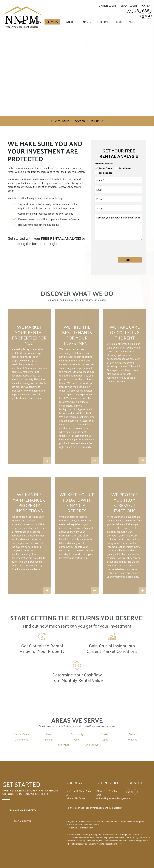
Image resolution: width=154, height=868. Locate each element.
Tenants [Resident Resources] (86, 22)
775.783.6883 (139, 11)
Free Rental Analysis (41, 223)
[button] (143, 16)
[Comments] (119, 227)
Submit (130, 260)
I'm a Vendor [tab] (106, 173)
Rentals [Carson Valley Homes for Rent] (36, 22)
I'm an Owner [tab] (106, 168)
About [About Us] (132, 22)
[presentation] (120, 248)
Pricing (95, 121)
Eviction (80, 121)
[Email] (119, 190)
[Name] (119, 180)
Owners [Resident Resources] (69, 22)
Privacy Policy (86, 828)
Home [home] (21, 22)
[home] (22, 17)
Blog (119, 22)
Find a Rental (23, 821)
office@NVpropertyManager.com (113, 798)
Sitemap (73, 828)
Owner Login (107, 6)
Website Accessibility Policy (109, 844)
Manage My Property (23, 810)
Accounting (62, 121)
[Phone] (119, 199)
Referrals (104, 22)
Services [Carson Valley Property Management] (52, 22)
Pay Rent (146, 6)
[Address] (119, 208)
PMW (96, 824)
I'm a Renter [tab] (125, 168)
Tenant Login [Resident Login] (128, 6)
